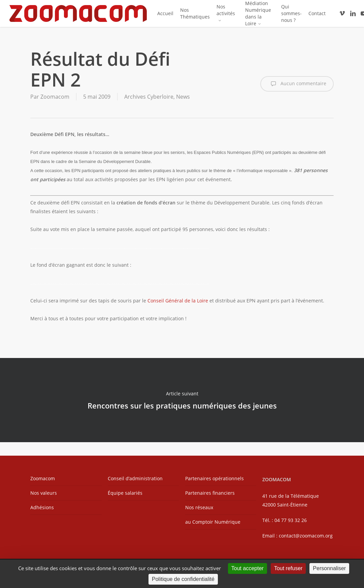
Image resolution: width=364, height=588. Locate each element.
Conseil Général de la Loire (178, 301)
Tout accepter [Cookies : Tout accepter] (247, 568)
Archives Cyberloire (149, 97)
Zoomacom (55, 97)
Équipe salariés (125, 493)
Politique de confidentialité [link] (183, 579)
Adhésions (42, 507)
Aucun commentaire (297, 84)
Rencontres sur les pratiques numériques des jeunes (182, 400)
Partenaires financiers (210, 493)
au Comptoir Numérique (213, 522)
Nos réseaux (199, 507)
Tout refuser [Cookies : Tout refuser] (288, 568)
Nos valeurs (44, 493)
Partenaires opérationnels (214, 478)
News (183, 97)
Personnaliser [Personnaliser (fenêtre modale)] (329, 568)
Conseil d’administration (135, 478)
